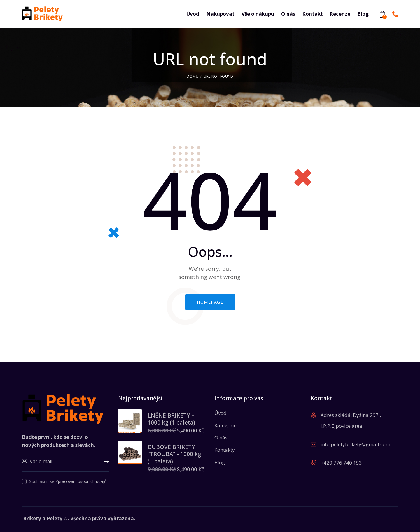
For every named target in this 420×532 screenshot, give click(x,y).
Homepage (210, 302)
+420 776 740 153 (341, 463)
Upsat (105, 462)
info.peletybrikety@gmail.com (355, 444)
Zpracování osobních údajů (81, 482)
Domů (192, 76)
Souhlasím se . (68, 481)
